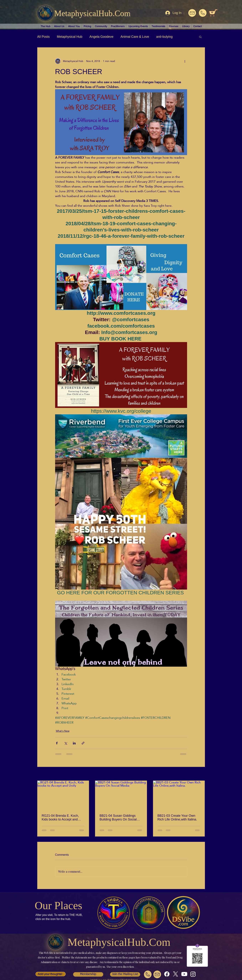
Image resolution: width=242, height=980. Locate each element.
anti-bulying (164, 37)
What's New (63, 731)
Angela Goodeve (101, 37)
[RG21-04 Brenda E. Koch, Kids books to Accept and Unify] (63, 795)
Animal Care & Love (135, 37)
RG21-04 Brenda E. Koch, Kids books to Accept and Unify (60, 818)
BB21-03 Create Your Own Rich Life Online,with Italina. (177, 818)
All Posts (44, 37)
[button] (200, 37)
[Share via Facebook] (57, 743)
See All (201, 774)
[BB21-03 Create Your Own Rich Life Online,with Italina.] (179, 795)
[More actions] (185, 61)
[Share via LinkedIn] (74, 743)
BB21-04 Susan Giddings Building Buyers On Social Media (118, 818)
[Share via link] (83, 743)
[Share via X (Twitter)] (66, 743)
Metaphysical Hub (70, 37)
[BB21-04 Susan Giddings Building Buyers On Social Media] (121, 795)
